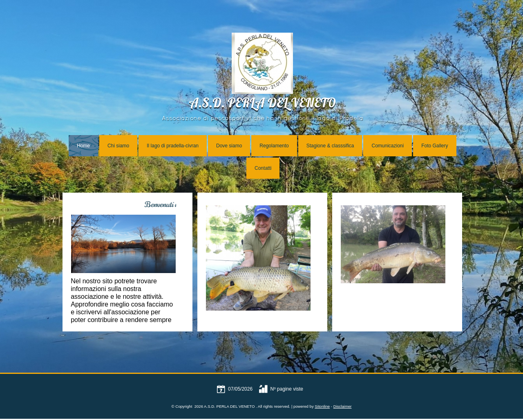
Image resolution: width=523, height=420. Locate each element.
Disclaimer (343, 406)
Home (83, 146)
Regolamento (274, 146)
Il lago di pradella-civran (173, 146)
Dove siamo (229, 146)
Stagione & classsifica (330, 146)
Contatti (263, 168)
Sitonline (322, 406)
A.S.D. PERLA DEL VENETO (262, 104)
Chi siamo (118, 146)
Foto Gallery (435, 146)
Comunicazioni (388, 146)
